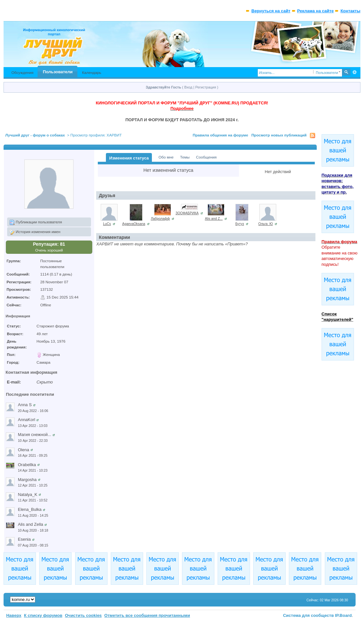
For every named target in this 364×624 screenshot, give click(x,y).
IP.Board (343, 615)
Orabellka (27, 465)
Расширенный (355, 72)
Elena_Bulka (30, 509)
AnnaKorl (26, 420)
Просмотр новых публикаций (279, 135)
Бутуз (240, 224)
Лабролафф (160, 219)
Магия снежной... (34, 435)
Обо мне (166, 157)
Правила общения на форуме (220, 135)
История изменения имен (35, 232)
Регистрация (206, 87)
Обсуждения (22, 72)
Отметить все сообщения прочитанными (147, 615)
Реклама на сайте (316, 11)
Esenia (24, 539)
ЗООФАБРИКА (187, 213)
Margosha (27, 480)
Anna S (25, 405)
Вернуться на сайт (271, 11)
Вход (188, 87)
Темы (185, 157)
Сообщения (206, 157)
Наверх (14, 615)
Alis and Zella (30, 524)
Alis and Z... (214, 219)
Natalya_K (28, 494)
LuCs (107, 224)
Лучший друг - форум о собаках (35, 135)
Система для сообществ (308, 615)
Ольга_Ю (266, 224)
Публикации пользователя (36, 222)
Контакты (350, 11)
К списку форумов (43, 615)
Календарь (91, 72)
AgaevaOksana (134, 224)
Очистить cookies (83, 615)
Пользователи (58, 72)
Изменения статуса (129, 158)
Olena (23, 450)
